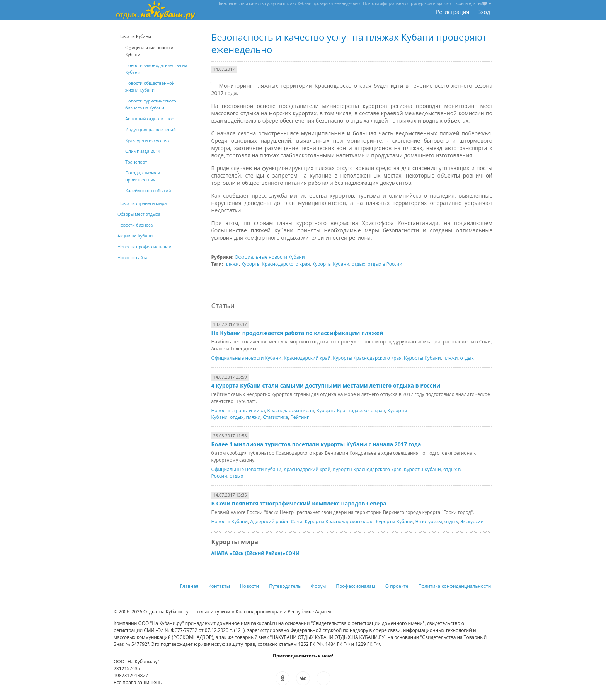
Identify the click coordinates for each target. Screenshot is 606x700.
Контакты (220, 586)
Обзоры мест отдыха (139, 214)
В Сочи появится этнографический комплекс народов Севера (299, 503)
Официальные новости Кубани (270, 257)
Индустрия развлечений (151, 129)
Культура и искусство (147, 140)
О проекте (397, 586)
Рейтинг (300, 417)
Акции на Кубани (135, 236)
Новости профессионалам (145, 247)
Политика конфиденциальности (455, 586)
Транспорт (136, 162)
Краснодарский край (307, 358)
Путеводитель (285, 586)
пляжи (232, 264)
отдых (358, 264)
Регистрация (453, 12)
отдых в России (385, 264)
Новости (249, 586)
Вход (484, 12)
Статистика (275, 417)
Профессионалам (356, 586)
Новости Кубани (230, 522)
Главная (189, 586)
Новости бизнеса (135, 225)
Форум (318, 586)
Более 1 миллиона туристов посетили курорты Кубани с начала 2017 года (316, 444)
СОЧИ (293, 553)
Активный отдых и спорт (151, 119)
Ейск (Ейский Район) (257, 553)
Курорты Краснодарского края (276, 264)
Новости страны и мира (238, 411)
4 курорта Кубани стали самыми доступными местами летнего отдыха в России (326, 385)
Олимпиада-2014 (143, 151)
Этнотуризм (428, 522)
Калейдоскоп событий (148, 190)
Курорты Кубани (331, 264)
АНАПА (220, 553)
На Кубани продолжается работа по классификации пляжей (297, 333)
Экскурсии (472, 522)
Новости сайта (133, 257)
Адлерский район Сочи (276, 522)
